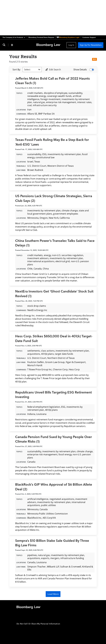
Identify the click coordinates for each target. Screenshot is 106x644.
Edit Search (53, 70)
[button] (15, 37)
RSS (94, 59)
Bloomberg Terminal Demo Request (41, 37)
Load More (53, 594)
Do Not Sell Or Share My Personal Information (38, 624)
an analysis (63, 227)
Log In (71, 45)
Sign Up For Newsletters (91, 45)
